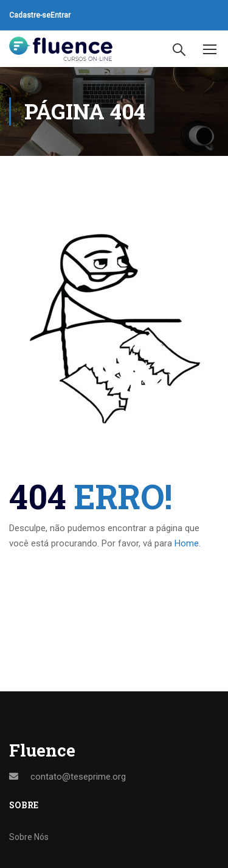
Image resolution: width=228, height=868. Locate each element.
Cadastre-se (30, 15)
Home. (188, 543)
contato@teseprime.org (78, 777)
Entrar (60, 15)
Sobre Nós (29, 837)
